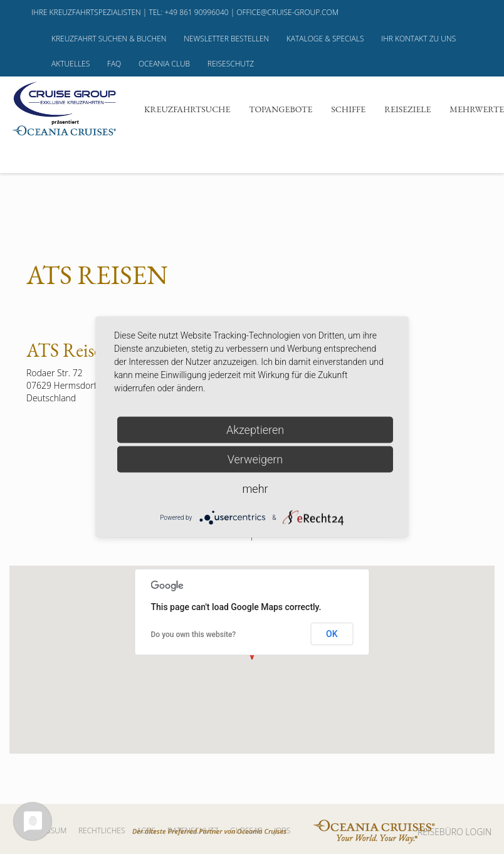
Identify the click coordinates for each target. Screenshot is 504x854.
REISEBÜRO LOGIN (454, 832)
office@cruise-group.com (287, 12)
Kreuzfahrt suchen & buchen (109, 39)
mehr (255, 489)
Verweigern (255, 459)
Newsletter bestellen (226, 39)
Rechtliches (102, 830)
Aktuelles (71, 64)
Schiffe (348, 109)
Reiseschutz (231, 64)
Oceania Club (164, 64)
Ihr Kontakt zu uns (418, 39)
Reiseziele (407, 109)
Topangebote (281, 109)
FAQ (114, 64)
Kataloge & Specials (325, 39)
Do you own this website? (194, 635)
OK (332, 634)
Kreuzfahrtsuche (187, 109)
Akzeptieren (255, 430)
